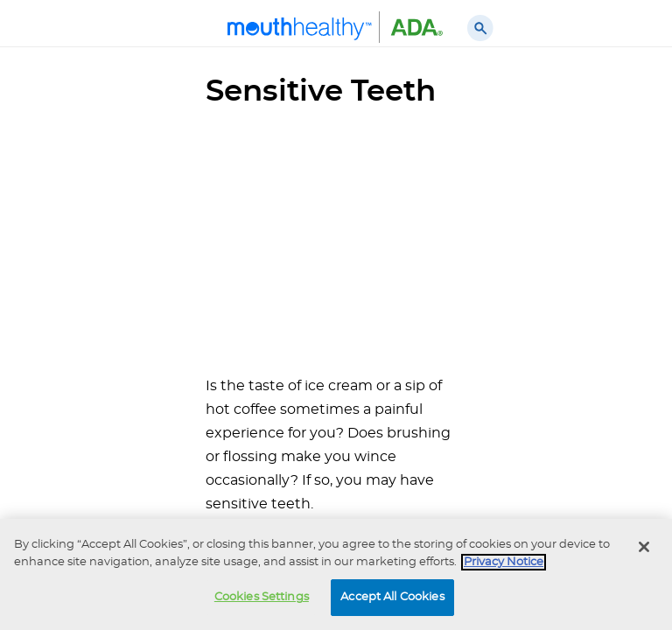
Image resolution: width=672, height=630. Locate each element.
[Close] (644, 547)
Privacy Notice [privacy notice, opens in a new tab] (504, 562)
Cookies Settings (262, 597)
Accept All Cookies (392, 597)
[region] (336, 574)
